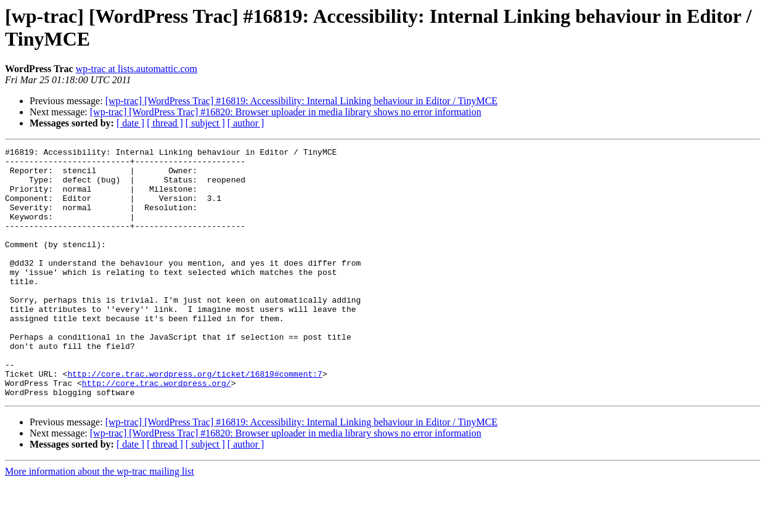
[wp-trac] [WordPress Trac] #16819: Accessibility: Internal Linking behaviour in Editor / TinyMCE (301, 101)
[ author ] (246, 123)
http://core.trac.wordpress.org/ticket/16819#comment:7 (194, 420)
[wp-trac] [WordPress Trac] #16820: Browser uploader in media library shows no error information (286, 112)
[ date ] (130, 123)
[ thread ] (165, 123)
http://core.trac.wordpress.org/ (157, 431)
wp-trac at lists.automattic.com (137, 69)
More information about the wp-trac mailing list (100, 521)
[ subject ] (205, 123)
